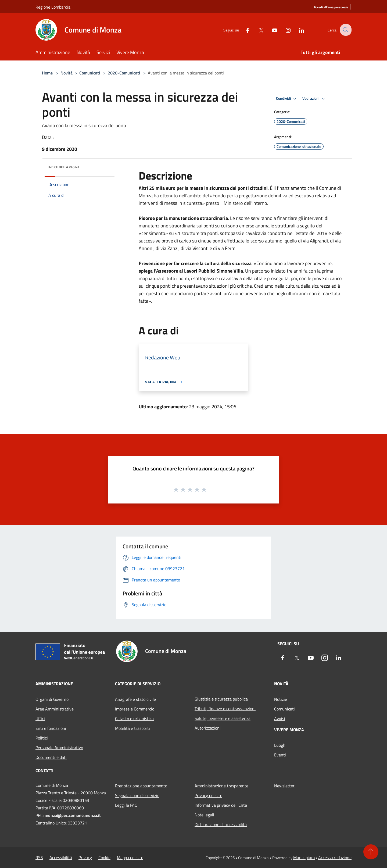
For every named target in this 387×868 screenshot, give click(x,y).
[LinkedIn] (297, 30)
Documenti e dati (51, 757)
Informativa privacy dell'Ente (221, 805)
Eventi (280, 755)
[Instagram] (284, 30)
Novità (67, 73)
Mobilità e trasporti (132, 728)
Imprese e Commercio (135, 709)
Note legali (204, 815)
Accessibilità (61, 858)
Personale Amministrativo (59, 748)
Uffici (40, 719)
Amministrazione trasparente (221, 786)
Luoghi (280, 745)
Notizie (281, 699)
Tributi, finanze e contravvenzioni (225, 709)
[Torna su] (371, 852)
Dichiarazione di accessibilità (221, 824)
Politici (42, 738)
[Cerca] (345, 30)
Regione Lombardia (53, 7)
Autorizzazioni (208, 728)
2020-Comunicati (124, 73)
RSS (39, 858)
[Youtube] (270, 30)
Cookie (104, 858)
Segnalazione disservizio (137, 795)
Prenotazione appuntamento (141, 786)
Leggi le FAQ (126, 805)
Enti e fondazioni (51, 728)
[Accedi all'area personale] (331, 7)
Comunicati (90, 73)
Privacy (85, 858)
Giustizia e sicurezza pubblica (221, 699)
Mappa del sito (130, 858)
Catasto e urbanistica (134, 719)
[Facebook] (243, 30)
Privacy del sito (208, 795)
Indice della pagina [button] (64, 167)
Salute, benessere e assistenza (223, 718)
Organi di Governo (52, 699)
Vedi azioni (314, 99)
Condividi (287, 99)
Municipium (304, 858)
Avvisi (280, 719)
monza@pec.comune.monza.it (73, 815)
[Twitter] (257, 30)
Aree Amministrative (55, 709)
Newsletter (284, 786)
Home (47, 73)
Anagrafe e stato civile (135, 699)
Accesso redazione (335, 858)
